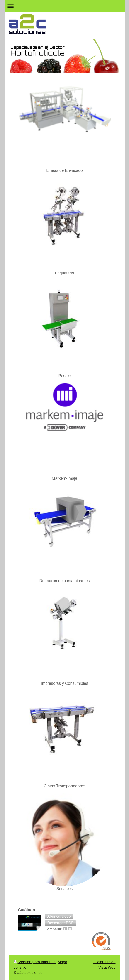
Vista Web (107, 967)
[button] (59, 916)
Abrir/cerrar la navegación (65, 6)
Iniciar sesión (105, 962)
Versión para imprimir (35, 962)
